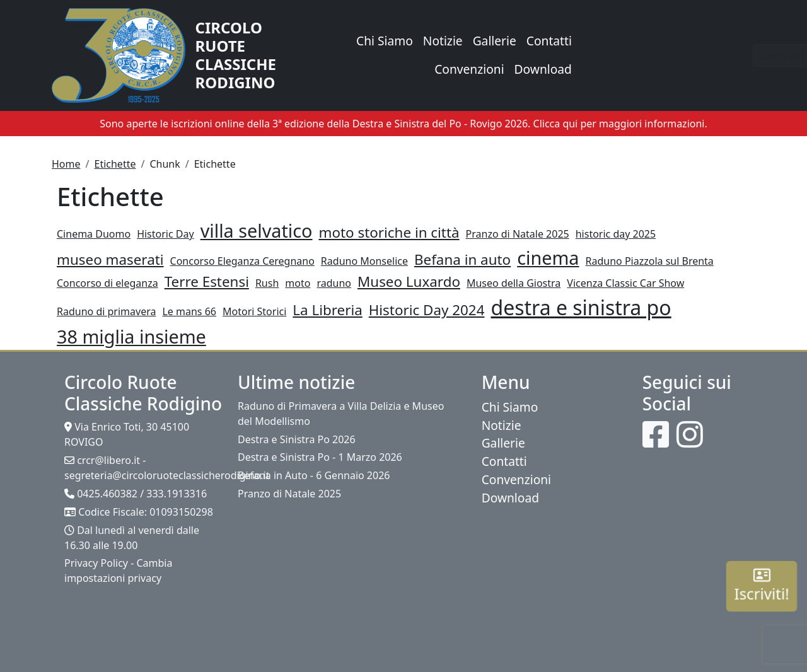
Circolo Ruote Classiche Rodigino (236, 55)
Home (66, 164)
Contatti (549, 41)
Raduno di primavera (106, 311)
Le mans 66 (189, 311)
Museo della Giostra (514, 283)
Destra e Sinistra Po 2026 (297, 439)
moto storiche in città (389, 232)
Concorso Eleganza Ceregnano (242, 261)
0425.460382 (107, 494)
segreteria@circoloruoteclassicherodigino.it (167, 475)
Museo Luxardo (409, 281)
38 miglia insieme (131, 336)
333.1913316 (177, 494)
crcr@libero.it (108, 460)
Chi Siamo (385, 41)
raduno (334, 283)
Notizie (443, 41)
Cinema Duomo (94, 234)
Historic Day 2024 (427, 310)
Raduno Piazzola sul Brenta (650, 261)
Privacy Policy (96, 563)
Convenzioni (469, 69)
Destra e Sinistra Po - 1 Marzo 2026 (320, 457)
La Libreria (327, 310)
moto (298, 283)
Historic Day (165, 234)
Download (543, 69)
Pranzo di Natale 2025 (518, 234)
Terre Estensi (207, 281)
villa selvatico (257, 230)
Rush (267, 283)
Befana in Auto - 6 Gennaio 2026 (314, 475)
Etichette (115, 164)
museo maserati (110, 259)
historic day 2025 (616, 234)
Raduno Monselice (364, 261)
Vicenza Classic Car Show (625, 283)
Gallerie (495, 41)
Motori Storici (254, 311)
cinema (548, 258)
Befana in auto (462, 259)
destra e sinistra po (581, 307)
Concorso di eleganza (107, 283)
